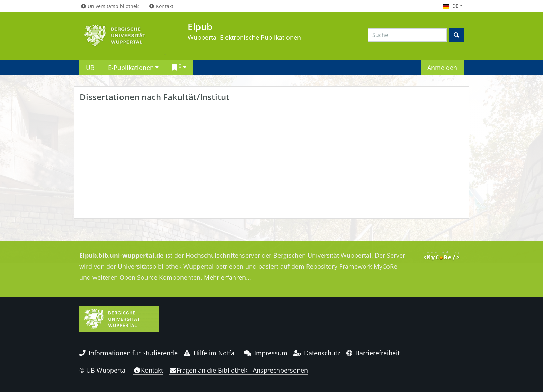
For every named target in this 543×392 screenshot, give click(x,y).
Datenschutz (317, 353)
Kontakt (148, 370)
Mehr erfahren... (228, 277)
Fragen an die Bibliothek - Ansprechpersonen (238, 370)
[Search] (407, 35)
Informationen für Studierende (128, 353)
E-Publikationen (131, 67)
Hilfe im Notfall (211, 353)
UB (90, 67)
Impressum (266, 353)
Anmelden (442, 67)
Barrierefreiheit (373, 353)
